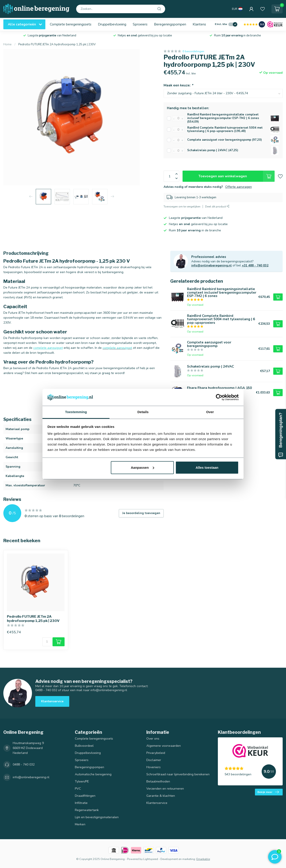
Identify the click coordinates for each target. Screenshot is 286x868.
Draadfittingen (85, 796)
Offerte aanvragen (239, 187)
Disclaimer (154, 760)
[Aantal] (47, 642)
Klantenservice (204, 24)
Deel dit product (217, 206)
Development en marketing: (178, 859)
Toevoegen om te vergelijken (182, 206)
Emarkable (203, 859)
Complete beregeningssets (71, 24)
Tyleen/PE (82, 781)
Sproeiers (140, 24)
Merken (80, 824)
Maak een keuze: (178, 85)
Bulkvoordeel (84, 746)
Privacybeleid (156, 753)
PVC (78, 789)
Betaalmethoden (158, 781)
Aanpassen (143, 467)
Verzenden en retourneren (165, 789)
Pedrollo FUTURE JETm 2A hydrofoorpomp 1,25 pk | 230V (57, 44)
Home (7, 44)
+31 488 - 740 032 (255, 265)
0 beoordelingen (193, 51)
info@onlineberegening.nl (211, 265)
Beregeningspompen (170, 24)
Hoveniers (154, 767)
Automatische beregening (93, 774)
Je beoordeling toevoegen (141, 513)
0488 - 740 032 (24, 764)
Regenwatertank (87, 810)
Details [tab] (143, 412)
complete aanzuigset (48, 348)
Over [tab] (210, 412)
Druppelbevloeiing (112, 24)
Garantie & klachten (161, 796)
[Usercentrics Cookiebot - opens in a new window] (219, 397)
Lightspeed (151, 859)
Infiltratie (81, 803)
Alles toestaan (207, 467)
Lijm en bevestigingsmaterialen (97, 817)
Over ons (153, 739)
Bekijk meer (268, 792)
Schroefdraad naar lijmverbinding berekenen (178, 774)
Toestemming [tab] (76, 412)
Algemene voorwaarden (164, 746)
